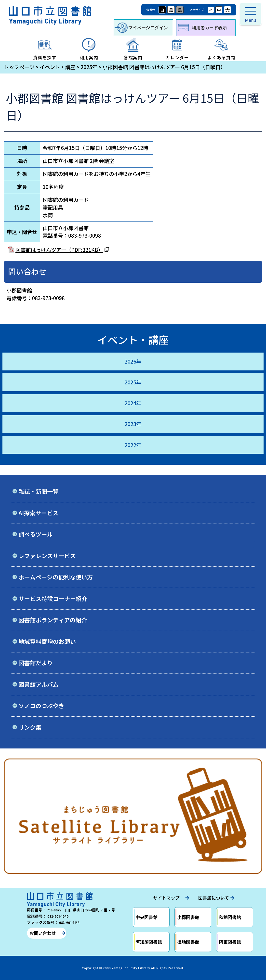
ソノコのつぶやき (41, 706)
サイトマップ (166, 898)
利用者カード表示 (209, 27)
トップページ (19, 67)
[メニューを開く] (251, 14)
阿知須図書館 (149, 942)
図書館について (214, 898)
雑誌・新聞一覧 (39, 491)
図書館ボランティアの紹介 (53, 620)
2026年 (133, 361)
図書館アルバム (39, 684)
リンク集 (30, 727)
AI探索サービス (38, 513)
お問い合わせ (43, 933)
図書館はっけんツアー (59, 250)
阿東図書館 (230, 942)
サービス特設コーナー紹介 (53, 599)
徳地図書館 (188, 942)
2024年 (133, 403)
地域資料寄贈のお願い (47, 641)
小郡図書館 (188, 917)
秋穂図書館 (230, 917)
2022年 (133, 445)
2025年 (89, 67)
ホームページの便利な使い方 (56, 577)
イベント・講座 (58, 67)
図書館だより (36, 663)
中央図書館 (146, 917)
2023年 (133, 424)
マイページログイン (148, 27)
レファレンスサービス (47, 556)
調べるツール (36, 534)
